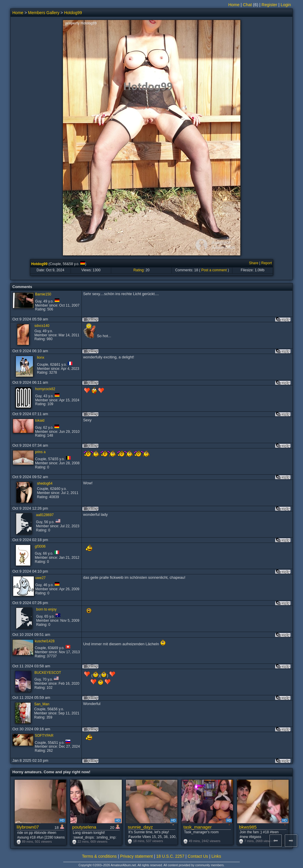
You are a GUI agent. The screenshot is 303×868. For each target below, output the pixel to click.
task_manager (198, 827)
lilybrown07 (28, 827)
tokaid (40, 420)
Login (286, 5)
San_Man (42, 704)
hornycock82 (45, 389)
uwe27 (40, 578)
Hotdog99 (73, 13)
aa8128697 (45, 515)
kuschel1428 (45, 641)
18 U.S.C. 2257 (170, 856)
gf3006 (40, 546)
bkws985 (248, 827)
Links (216, 856)
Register (269, 5)
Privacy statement (136, 856)
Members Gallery (44, 13)
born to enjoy (46, 609)
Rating (138, 270)
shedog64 (45, 483)
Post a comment (214, 270)
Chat (247, 5)
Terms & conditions (99, 856)
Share (254, 263)
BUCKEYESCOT (48, 673)
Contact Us (198, 856)
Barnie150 (43, 294)
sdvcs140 (42, 326)
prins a (40, 452)
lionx (41, 357)
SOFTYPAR (44, 736)
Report (267, 263)
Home (234, 5)
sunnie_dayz (140, 827)
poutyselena (84, 827)
